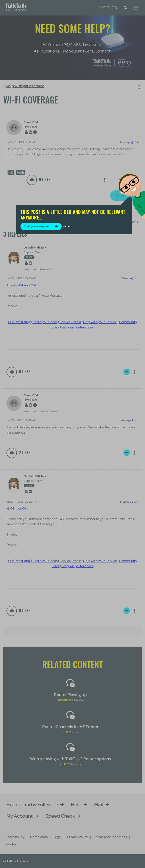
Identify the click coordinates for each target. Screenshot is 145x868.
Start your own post (37, 226)
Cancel (66, 226)
